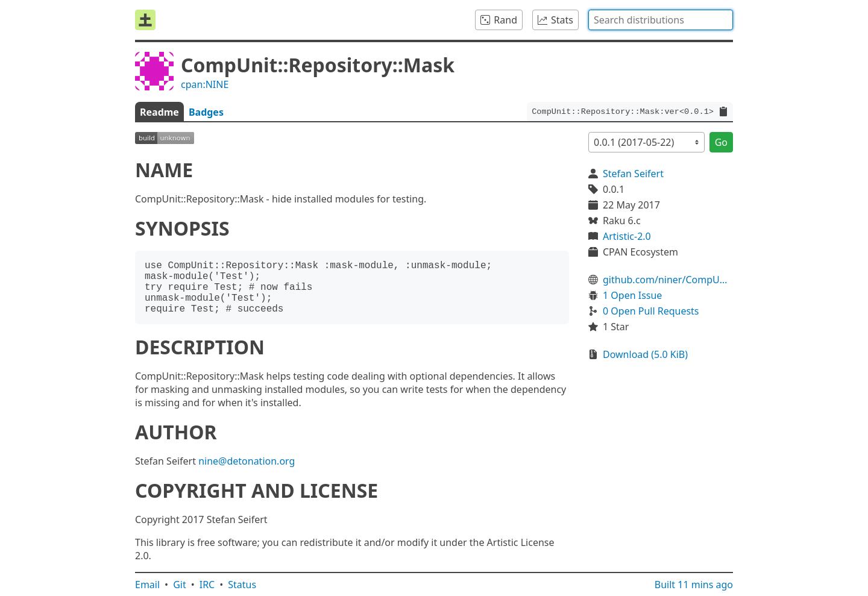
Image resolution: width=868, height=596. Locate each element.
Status (242, 585)
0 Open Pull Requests (651, 311)
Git (180, 585)
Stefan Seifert (633, 174)
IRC (207, 585)
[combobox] (661, 20)
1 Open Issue (632, 295)
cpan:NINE (205, 84)
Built (694, 585)
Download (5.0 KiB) (645, 354)
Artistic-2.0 (627, 236)
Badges (206, 112)
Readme (159, 112)
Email (147, 585)
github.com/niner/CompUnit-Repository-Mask (668, 280)
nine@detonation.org (247, 461)
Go (721, 142)
